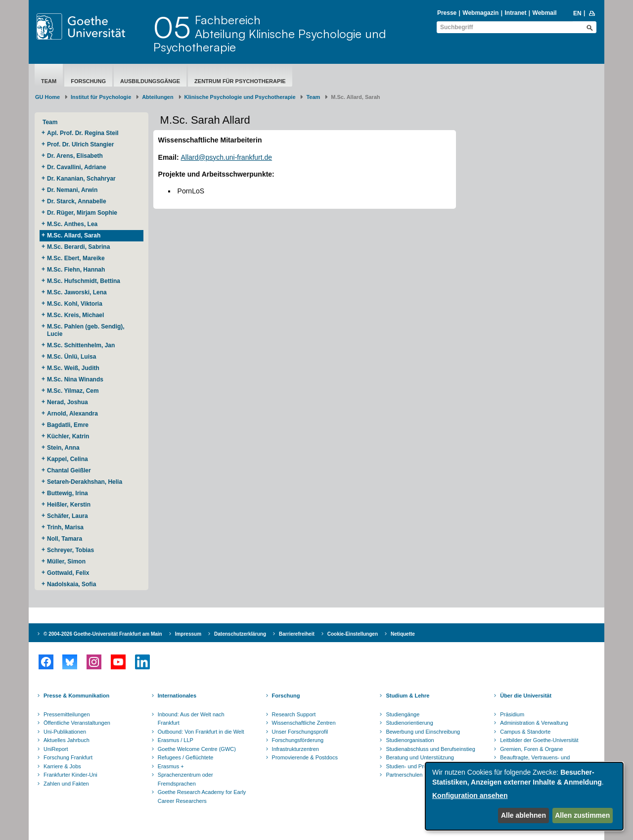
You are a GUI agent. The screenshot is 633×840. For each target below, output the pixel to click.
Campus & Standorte (525, 732)
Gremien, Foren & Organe (531, 749)
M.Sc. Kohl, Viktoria (75, 304)
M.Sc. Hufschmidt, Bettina (85, 281)
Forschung (88, 81)
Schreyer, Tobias (71, 550)
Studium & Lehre (407, 696)
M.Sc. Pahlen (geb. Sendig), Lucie (86, 330)
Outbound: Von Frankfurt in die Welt (201, 732)
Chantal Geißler (69, 470)
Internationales (177, 696)
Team (49, 81)
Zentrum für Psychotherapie (240, 81)
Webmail (545, 13)
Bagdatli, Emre (68, 425)
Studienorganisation (410, 740)
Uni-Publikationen (65, 732)
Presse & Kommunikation (76, 696)
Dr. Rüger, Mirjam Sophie (83, 213)
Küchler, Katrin (69, 436)
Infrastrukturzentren (295, 749)
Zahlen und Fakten (66, 784)
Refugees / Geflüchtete (186, 757)
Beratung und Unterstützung (420, 757)
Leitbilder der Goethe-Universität (539, 740)
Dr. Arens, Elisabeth (76, 156)
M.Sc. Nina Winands (75, 379)
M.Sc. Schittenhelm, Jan (82, 345)
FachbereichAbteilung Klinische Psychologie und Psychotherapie (270, 33)
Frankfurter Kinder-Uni (70, 775)
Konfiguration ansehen (470, 795)
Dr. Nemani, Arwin (74, 190)
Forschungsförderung (298, 740)
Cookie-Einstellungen (353, 634)
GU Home (47, 97)
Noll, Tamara (65, 539)
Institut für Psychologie (101, 97)
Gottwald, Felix (68, 573)
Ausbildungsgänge (150, 81)
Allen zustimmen (582, 815)
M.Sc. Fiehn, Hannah (76, 270)
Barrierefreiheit (297, 634)
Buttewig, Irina (68, 493)
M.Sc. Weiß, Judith (74, 368)
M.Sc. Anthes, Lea (73, 224)
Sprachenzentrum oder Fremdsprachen (185, 779)
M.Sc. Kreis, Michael (75, 315)
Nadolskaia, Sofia (71, 584)
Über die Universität (526, 696)
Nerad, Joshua (68, 402)
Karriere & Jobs (62, 766)
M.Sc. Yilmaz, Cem (74, 391)
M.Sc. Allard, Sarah (74, 235)
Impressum (188, 634)
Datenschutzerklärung (240, 634)
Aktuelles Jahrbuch (67, 740)
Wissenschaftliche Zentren (304, 723)
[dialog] (524, 796)
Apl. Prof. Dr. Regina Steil (83, 133)
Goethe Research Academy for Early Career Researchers (202, 796)
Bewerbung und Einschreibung (423, 732)
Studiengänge (403, 714)
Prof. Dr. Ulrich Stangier (80, 144)
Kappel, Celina (68, 459)
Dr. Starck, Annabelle (77, 201)
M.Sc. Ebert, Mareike (77, 258)
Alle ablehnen (523, 815)
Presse (447, 13)
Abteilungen (158, 97)
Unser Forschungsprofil (300, 732)
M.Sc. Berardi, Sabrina (78, 247)
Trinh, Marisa (66, 527)
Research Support (294, 714)
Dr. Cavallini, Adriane (77, 167)
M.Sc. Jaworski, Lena (77, 292)
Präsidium (512, 714)
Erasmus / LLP (176, 740)
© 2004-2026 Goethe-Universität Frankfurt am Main (103, 634)
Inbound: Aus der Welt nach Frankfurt (191, 719)
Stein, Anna (63, 448)
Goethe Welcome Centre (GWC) (197, 749)
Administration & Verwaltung (534, 723)
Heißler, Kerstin (69, 505)
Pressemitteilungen (67, 714)
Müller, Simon (66, 561)
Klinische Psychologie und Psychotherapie (240, 97)
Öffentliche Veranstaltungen (77, 723)
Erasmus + (171, 766)
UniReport (56, 749)
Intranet (515, 13)
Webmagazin (480, 13)
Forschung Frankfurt (68, 757)
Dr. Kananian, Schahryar (82, 179)
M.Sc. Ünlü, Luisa (72, 357)
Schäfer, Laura (68, 516)
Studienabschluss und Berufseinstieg (430, 749)
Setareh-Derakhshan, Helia (85, 482)
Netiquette (403, 634)
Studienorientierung (409, 723)
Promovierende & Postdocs (305, 757)
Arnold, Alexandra (72, 414)
